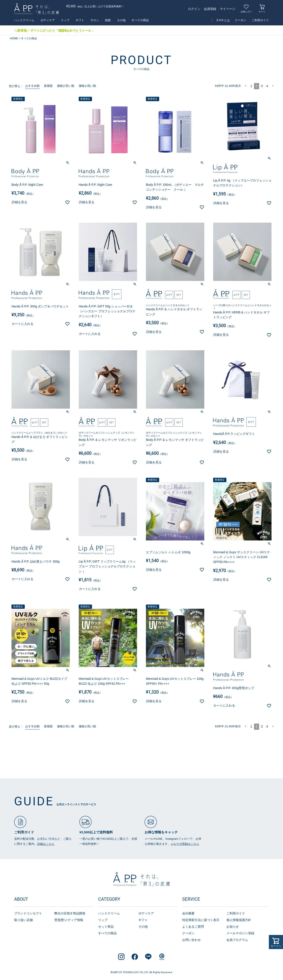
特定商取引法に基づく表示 (201, 920)
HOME (14, 38)
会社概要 (188, 913)
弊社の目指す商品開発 (70, 913)
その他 (121, 20)
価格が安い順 (66, 86)
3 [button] (262, 86)
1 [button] (251, 86)
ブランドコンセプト (28, 913)
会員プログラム (237, 940)
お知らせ (233, 927)
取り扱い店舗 (23, 920)
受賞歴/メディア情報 (69, 920)
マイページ (228, 9)
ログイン (194, 9)
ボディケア (48, 20)
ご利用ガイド (260, 20)
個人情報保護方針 (239, 920)
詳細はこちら (46, 844)
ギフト (80, 20)
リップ (65, 20)
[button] (246, 86)
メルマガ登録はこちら (185, 844)
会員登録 (210, 9)
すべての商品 (140, 20)
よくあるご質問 (193, 927)
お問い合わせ (191, 940)
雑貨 (108, 20)
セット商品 (106, 927)
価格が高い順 (87, 86)
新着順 (48, 86)
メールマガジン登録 (240, 933)
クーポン (241, 20)
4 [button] (267, 86)
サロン (95, 20)
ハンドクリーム (24, 20)
